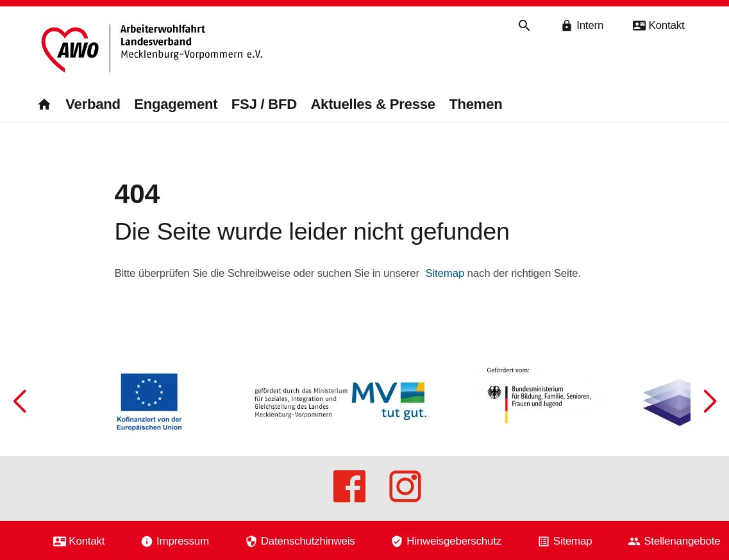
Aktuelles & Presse (373, 105)
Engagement (176, 105)
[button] (710, 450)
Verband (93, 105)
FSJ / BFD (264, 105)
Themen (475, 105)
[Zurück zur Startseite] (152, 50)
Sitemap (445, 270)
